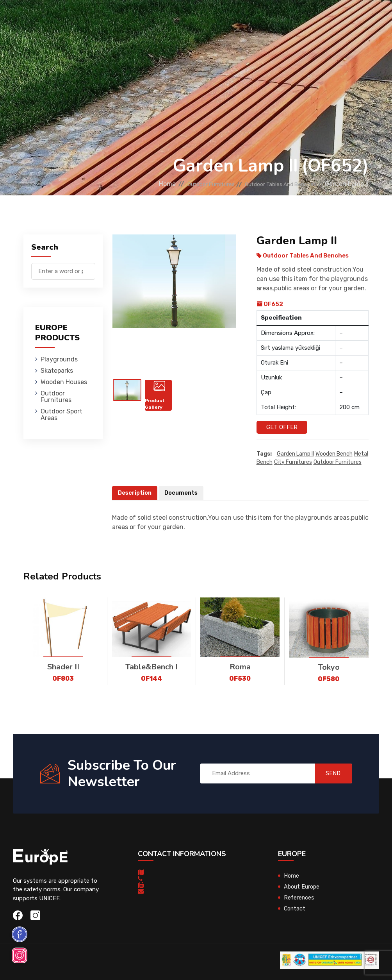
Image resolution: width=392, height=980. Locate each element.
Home (137, 184)
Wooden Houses (188, 17)
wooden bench (334, 454)
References (299, 898)
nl (345, 42)
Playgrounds (94, 17)
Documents (183, 493)
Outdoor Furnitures (250, 17)
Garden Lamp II (295, 454)
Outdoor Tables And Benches (272, 184)
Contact (295, 908)
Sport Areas (262, 53)
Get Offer (282, 427)
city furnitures (293, 462)
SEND (329, 774)
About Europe (302, 887)
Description (135, 493)
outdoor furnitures (338, 462)
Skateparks (139, 17)
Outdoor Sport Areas (61, 415)
